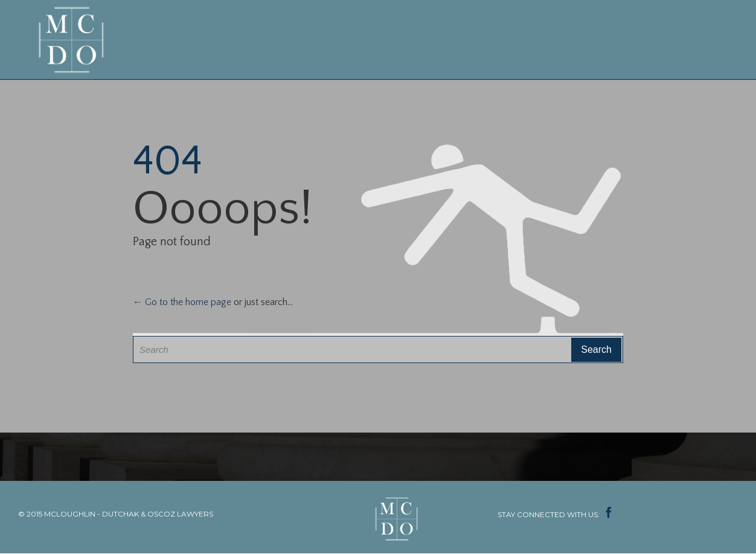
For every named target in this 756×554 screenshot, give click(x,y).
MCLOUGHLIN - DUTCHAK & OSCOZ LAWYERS (129, 514)
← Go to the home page (182, 302)
